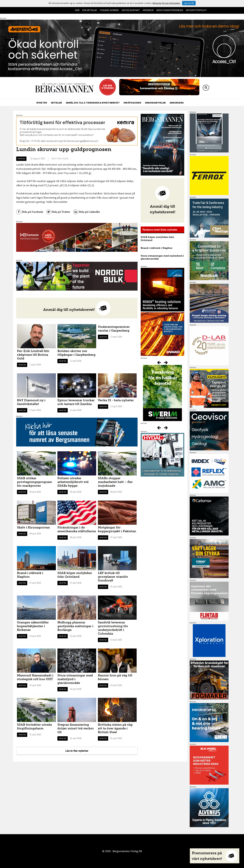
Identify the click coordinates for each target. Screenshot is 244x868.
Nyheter (42, 103)
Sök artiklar (89, 10)
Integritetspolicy (196, 10)
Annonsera (177, 103)
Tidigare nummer (109, 10)
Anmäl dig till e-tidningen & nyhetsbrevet (93, 103)
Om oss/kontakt (131, 10)
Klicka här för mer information (166, 3)
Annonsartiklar (155, 103)
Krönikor (148, 10)
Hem (77, 10)
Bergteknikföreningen (170, 10)
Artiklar (56, 103)
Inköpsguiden (132, 103)
